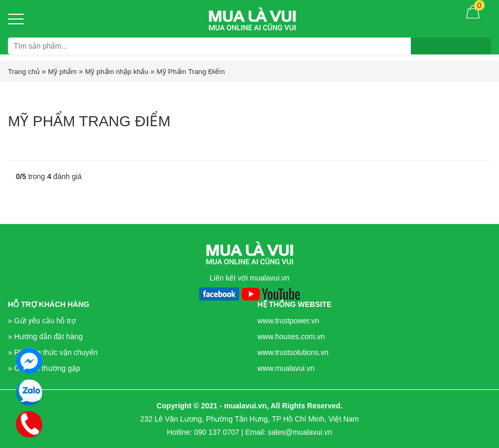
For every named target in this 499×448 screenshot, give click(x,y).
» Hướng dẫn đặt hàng (45, 337)
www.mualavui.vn (286, 368)
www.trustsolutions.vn (293, 352)
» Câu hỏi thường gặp (44, 368)
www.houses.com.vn (291, 337)
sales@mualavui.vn (300, 432)
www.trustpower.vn (289, 321)
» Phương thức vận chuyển (53, 352)
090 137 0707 (216, 432)
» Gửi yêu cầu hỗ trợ (42, 321)
